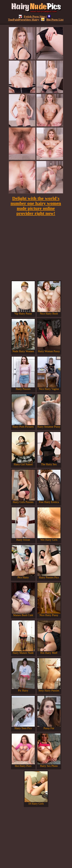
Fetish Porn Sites (32, 16)
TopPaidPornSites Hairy (29, 18)
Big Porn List (52, 20)
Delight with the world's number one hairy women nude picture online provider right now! (36, 206)
